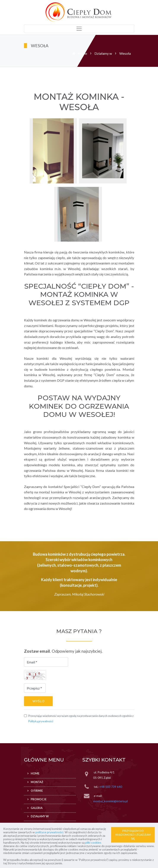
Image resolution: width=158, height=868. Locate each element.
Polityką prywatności (41, 721)
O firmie (37, 791)
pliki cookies (93, 842)
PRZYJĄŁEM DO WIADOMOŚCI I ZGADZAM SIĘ (133, 835)
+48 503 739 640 (111, 787)
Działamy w (103, 53)
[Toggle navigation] (79, 29)
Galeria (37, 808)
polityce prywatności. (50, 832)
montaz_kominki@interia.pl (110, 801)
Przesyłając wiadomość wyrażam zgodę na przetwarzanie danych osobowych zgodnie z (81, 719)
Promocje (39, 799)
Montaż (37, 782)
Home (82, 53)
